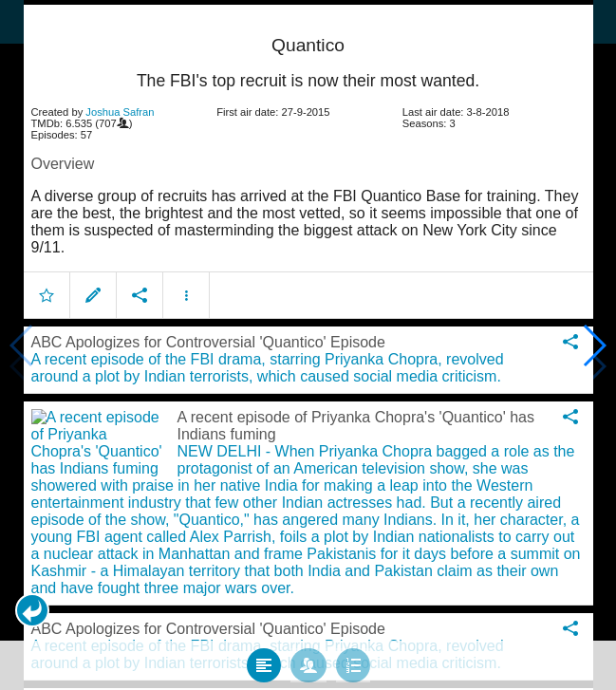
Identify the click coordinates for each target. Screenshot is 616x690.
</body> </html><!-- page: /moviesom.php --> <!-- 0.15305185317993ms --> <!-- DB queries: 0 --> (308, 345)
